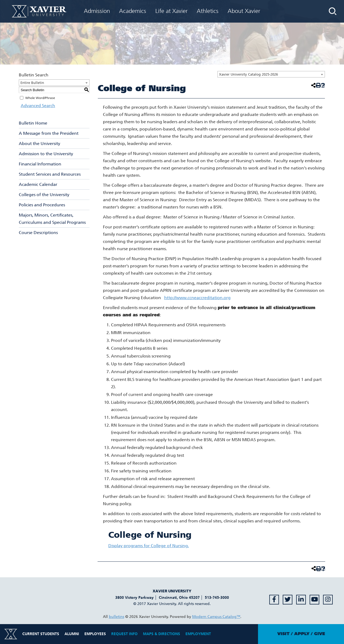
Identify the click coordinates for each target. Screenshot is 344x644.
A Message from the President (49, 133)
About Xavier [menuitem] (244, 11)
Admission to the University (46, 154)
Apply (302, 634)
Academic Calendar (38, 184)
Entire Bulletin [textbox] (32, 83)
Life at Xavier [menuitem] (171, 11)
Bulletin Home (33, 123)
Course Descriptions (38, 233)
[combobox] (271, 74)
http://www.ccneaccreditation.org (197, 298)
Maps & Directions (162, 634)
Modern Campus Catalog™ (216, 617)
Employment (198, 634)
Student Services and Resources (50, 174)
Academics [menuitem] (133, 11)
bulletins (117, 617)
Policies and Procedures (42, 205)
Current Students (41, 634)
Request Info (124, 634)
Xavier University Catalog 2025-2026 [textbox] (248, 74)
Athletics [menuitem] (208, 11)
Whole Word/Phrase (40, 98)
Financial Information (40, 164)
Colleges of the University (44, 195)
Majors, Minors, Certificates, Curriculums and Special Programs (52, 219)
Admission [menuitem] (97, 11)
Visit (283, 634)
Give (320, 634)
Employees (95, 634)
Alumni (72, 634)
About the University (40, 144)
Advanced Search (36, 106)
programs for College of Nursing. (149, 546)
